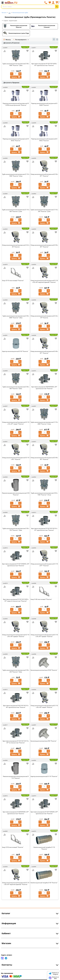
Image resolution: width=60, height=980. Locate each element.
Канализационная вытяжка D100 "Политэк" (44, 670)
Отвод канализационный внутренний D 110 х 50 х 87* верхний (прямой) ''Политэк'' (16, 884)
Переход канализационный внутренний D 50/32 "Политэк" (16, 140)
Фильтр (7, 40)
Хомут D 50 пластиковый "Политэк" (13, 847)
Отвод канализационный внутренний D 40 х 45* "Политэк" (44, 459)
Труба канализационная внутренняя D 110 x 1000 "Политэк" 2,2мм (16, 175)
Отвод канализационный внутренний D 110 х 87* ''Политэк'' (44, 565)
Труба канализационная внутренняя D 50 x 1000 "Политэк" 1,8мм (16, 65)
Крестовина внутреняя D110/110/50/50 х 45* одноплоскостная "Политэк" (16, 565)
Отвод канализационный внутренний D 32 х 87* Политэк (44, 317)
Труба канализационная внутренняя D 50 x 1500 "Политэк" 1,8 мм (44, 494)
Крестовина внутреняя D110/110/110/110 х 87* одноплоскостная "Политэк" (44, 529)
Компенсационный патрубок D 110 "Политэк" (44, 848)
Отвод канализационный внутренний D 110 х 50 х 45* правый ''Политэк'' (16, 636)
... (10, 12)
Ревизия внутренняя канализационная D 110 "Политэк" (16, 777)
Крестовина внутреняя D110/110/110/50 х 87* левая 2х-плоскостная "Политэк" (16, 600)
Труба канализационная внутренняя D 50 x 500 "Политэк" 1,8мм (16, 388)
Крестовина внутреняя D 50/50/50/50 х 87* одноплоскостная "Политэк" (16, 813)
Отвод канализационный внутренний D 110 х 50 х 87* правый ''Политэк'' (44, 636)
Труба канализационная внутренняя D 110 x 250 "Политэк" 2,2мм (44, 211)
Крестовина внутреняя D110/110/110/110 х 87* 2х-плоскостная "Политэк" (16, 742)
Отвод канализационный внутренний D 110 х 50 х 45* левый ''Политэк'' (44, 706)
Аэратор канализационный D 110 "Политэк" (44, 776)
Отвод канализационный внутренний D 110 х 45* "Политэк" (16, 459)
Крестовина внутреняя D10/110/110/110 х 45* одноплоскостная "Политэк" (16, 706)
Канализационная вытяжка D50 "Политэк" (44, 741)
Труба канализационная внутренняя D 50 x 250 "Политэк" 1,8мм (16, 671)
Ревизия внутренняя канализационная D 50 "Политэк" (16, 494)
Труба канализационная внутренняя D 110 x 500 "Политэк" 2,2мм (16, 211)
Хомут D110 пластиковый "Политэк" (13, 281)
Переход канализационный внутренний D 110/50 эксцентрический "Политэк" (16, 104)
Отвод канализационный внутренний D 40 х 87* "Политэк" (44, 352)
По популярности (20, 40)
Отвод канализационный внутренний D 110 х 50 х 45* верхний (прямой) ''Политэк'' (44, 281)
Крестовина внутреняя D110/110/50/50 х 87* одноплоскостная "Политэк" (44, 813)
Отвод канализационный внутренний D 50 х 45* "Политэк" (44, 246)
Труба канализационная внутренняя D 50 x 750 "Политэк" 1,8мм (16, 529)
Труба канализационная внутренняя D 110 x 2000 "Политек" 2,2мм (44, 423)
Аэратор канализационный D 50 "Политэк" (15, 351)
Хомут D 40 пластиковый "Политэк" (41, 599)
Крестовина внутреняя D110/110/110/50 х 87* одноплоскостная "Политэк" (44, 65)
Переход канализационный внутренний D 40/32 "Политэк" (44, 140)
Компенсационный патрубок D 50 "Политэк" (44, 883)
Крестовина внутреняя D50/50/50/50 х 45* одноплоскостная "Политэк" (44, 388)
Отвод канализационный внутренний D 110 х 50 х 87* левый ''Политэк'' (16, 423)
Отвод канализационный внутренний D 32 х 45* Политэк (16, 246)
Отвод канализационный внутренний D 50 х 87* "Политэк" (44, 175)
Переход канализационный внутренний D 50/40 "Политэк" (44, 104)
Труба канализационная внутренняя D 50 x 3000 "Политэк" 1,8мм (16, 317)
